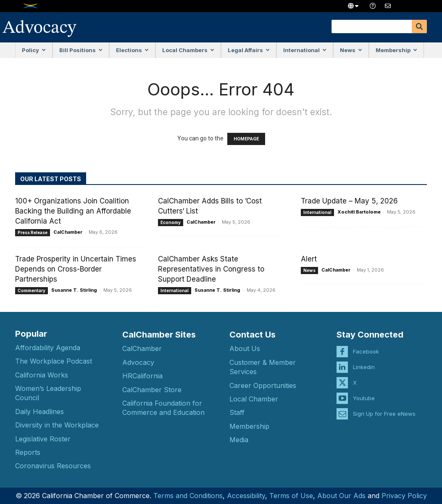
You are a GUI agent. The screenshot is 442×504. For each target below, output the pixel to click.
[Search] (419, 26)
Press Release (33, 232)
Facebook (366, 350)
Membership (396, 50)
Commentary (32, 290)
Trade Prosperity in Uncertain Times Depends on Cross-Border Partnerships (76, 269)
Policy (34, 50)
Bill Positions (81, 50)
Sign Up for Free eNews (384, 412)
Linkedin (364, 366)
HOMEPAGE (246, 139)
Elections (132, 50)
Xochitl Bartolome (359, 212)
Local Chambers (188, 50)
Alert (309, 259)
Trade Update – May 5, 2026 (349, 201)
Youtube (364, 397)
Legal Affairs (249, 50)
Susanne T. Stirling (74, 290)
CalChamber (68, 232)
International (305, 50)
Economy (171, 222)
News (351, 50)
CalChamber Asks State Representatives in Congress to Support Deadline (211, 269)
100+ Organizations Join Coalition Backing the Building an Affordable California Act (73, 211)
